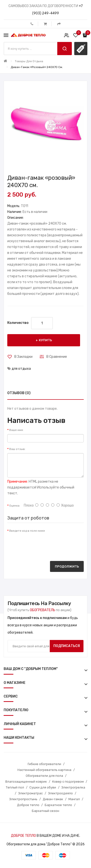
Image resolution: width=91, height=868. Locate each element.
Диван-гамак (53, 799)
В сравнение (57, 357)
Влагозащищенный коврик (26, 782)
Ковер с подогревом (68, 782)
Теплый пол (15, 787)
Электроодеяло (60, 793)
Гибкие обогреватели (44, 764)
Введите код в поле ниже (27, 531)
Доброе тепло (28, 805)
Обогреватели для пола (44, 776)
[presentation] (44, 544)
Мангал (74, 799)
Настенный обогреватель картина (44, 770)
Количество (18, 323)
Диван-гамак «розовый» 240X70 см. (37, 67)
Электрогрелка (73, 787)
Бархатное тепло (58, 805)
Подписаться (67, 646)
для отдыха (21, 369)
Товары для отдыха (29, 61)
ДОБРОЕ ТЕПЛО (23, 836)
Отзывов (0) (19, 393)
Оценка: (15, 506)
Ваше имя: (16, 430)
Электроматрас (30, 793)
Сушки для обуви (43, 787)
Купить (45, 340)
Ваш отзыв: (17, 449)
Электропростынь (23, 799)
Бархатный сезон (45, 811)
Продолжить (67, 566)
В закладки (23, 357)
